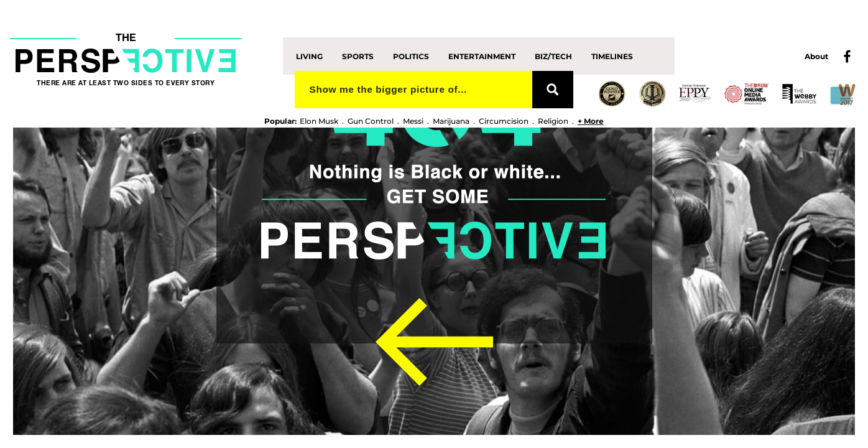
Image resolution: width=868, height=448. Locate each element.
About (816, 56)
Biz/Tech (553, 56)
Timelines (612, 56)
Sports (358, 56)
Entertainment (482, 56)
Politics (411, 56)
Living (309, 56)
